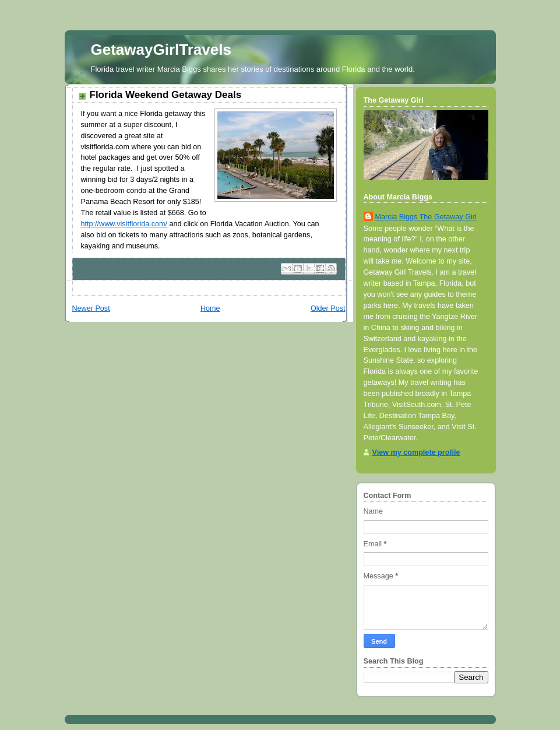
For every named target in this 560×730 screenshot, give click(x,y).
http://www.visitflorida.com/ (124, 224)
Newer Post (91, 308)
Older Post (328, 308)
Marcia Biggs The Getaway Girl (426, 217)
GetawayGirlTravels (161, 50)
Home (210, 308)
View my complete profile (416, 452)
